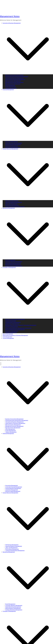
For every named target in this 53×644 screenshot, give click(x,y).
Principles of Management (9, 267)
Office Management (10, 85)
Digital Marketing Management (13, 263)
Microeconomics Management (13, 84)
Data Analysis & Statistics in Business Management (15, 335)
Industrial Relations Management (14, 202)
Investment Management (12, 146)
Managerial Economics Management (14, 82)
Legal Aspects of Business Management (15, 79)
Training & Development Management (15, 207)
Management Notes (10, 16)
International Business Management (14, 78)
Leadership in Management (12, 324)
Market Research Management (13, 264)
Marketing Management (9, 208)
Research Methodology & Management (15, 330)
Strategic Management (11, 332)
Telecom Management (11, 88)
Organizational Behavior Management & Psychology (18, 328)
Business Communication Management (15, 319)
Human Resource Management (10, 149)
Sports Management (8, 334)
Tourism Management (8, 338)
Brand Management (10, 260)
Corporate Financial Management (14, 143)
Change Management (11, 321)
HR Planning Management (12, 201)
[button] (28, 74)
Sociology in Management (12, 331)
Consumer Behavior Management (14, 262)
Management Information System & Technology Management (21, 325)
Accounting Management (12, 142)
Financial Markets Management (13, 144)
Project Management (11, 87)
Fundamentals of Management (13, 322)
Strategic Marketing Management (14, 266)
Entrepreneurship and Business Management (17, 77)
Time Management (7, 337)
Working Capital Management (13, 147)
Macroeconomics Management (13, 81)
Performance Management (12, 205)
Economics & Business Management (12, 23)
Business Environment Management (14, 75)
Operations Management (12, 327)
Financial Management (8, 90)
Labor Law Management (11, 204)
